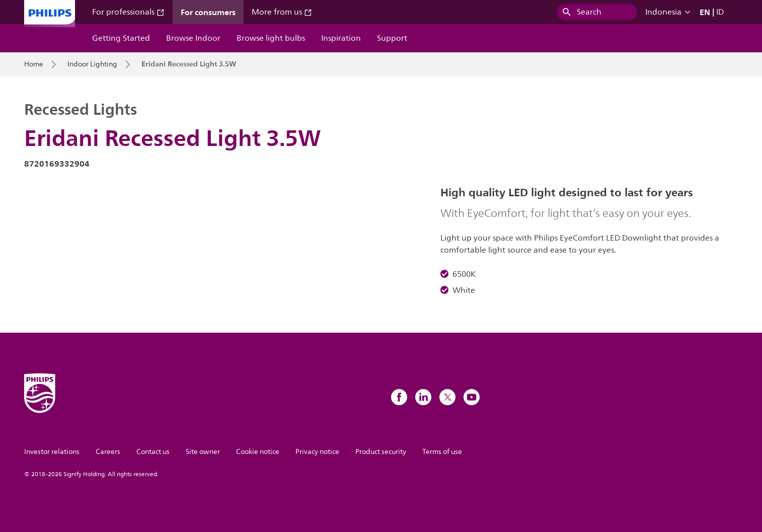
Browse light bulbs (271, 38)
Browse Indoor (193, 38)
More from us (282, 12)
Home (34, 64)
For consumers (208, 12)
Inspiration (341, 38)
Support (392, 38)
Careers (108, 452)
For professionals (128, 12)
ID (720, 12)
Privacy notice (317, 452)
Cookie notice (258, 452)
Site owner (203, 452)
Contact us (153, 452)
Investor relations (52, 452)
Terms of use (442, 452)
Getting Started (121, 38)
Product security (381, 452)
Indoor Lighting (92, 64)
